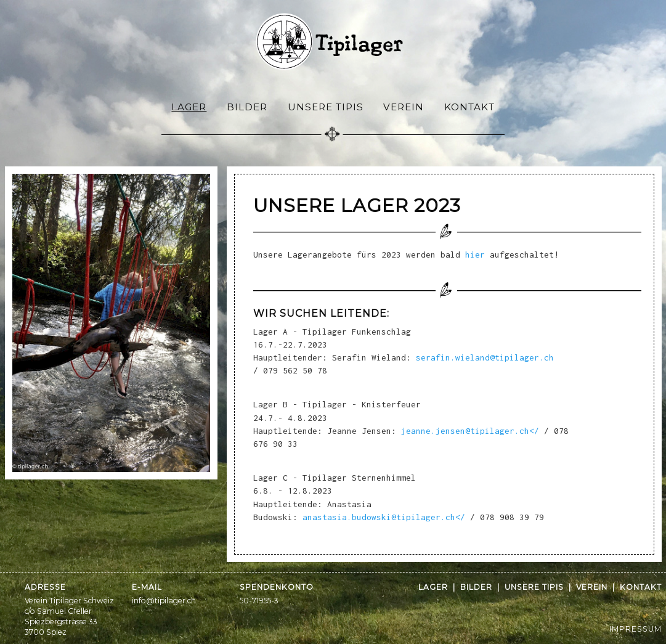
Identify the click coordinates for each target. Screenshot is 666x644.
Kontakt (469, 107)
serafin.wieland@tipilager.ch (485, 357)
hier (475, 255)
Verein (404, 107)
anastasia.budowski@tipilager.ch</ (381, 517)
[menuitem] (189, 106)
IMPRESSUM (636, 629)
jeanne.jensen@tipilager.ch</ (468, 431)
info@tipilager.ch (164, 601)
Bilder (247, 107)
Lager (189, 107)
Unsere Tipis (326, 107)
